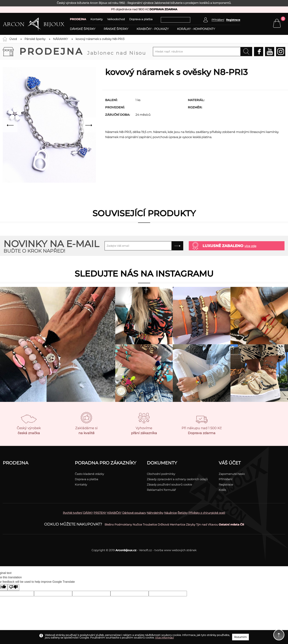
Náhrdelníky (155, 513)
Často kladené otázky (89, 474)
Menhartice (177, 524)
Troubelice (150, 524)
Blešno (109, 524)
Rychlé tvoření (73, 513)
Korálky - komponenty (196, 29)
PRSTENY (100, 513)
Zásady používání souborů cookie (169, 485)
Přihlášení (226, 479)
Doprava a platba (141, 19)
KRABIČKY (114, 513)
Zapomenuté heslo (232, 474)
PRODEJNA (78, 19)
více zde (250, 246)
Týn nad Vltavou (207, 524)
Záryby (191, 524)
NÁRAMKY (60, 39)
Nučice (137, 524)
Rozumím (240, 637)
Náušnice (170, 513)
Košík (222, 490)
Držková (163, 524)
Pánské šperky (116, 29)
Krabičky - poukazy (153, 29)
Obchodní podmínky (161, 474)
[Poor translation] (13, 587)
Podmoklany (123, 524)
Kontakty (97, 19)
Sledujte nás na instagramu (144, 274)
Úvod (13, 39)
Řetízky (183, 513)
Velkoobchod (116, 19)
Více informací (164, 638)
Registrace (233, 20)
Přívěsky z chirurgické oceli (207, 513)
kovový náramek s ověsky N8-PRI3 (100, 39)
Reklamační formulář (161, 490)
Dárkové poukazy (134, 513)
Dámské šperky (83, 29)
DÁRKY (88, 513)
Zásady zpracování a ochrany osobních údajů (177, 479)
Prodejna (83, 51)
